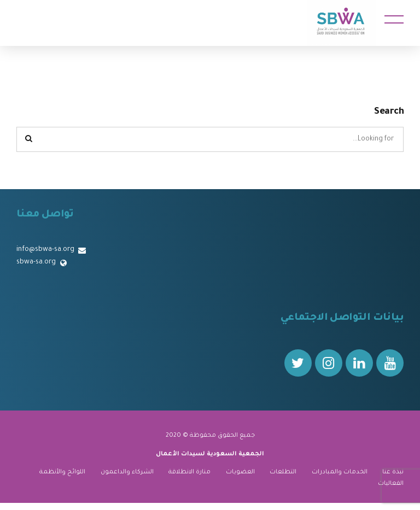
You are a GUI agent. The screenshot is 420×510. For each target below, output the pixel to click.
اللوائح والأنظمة (62, 472)
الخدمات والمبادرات (340, 472)
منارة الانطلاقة (189, 472)
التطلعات (283, 472)
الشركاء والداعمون (127, 472)
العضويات (240, 472)
